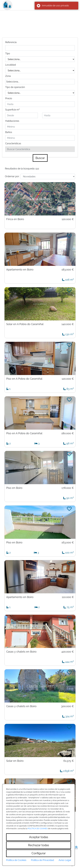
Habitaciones (12, 121)
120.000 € (68, 219)
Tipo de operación (15, 87)
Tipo (8, 54)
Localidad (11, 65)
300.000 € (67, 706)
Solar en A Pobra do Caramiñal (25, 324)
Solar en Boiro (15, 761)
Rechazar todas (39, 845)
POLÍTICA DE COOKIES (38, 829)
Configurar (39, 853)
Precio (9, 98)
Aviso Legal (65, 860)
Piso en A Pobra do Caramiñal (24, 379)
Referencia (11, 42)
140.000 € (68, 324)
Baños (9, 132)
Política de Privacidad (42, 860)
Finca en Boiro (15, 219)
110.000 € (68, 597)
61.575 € (69, 761)
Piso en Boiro (14, 488)
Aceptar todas (39, 837)
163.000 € (68, 543)
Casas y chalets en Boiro (21, 652)
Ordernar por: (12, 176)
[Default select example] (48, 176)
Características (13, 143)
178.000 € (68, 488)
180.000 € (68, 433)
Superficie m (12, 110)
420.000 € (68, 652)
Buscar (40, 158)
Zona (8, 76)
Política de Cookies (16, 860)
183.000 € (68, 270)
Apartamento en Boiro (20, 270)
